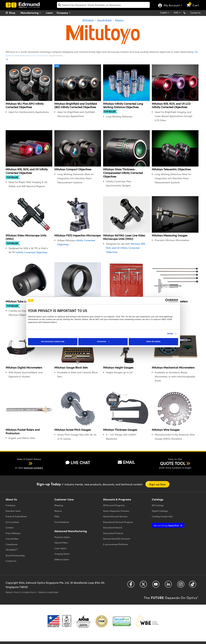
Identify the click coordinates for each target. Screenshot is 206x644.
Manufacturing (32, 13)
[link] (194, 3)
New (57, 66)
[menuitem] (14, 13)
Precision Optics (62, 537)
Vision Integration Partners (116, 511)
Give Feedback (62, 522)
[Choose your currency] (178, 13)
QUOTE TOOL (173, 463)
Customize (103, 342)
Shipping (59, 505)
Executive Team (13, 511)
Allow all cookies (153, 342)
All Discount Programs (114, 505)
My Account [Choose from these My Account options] (172, 6)
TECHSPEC (12, 550)
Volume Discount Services (115, 516)
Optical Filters (61, 542)
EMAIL (126, 462)
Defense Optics (62, 559)
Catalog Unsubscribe (162, 516)
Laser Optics (61, 548)
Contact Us (195, 13)
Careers (10, 527)
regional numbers (33, 468)
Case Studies (12, 539)
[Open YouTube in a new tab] (156, 585)
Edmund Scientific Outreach (117, 539)
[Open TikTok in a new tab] (193, 585)
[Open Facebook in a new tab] (131, 585)
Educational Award (112, 527)
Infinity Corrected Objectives (32, 252)
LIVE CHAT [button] (78, 462)
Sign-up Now (157, 484)
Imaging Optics (62, 554)
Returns (58, 511)
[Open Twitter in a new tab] (143, 585)
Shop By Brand (104, 20)
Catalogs (158, 505)
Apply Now (167, 525)
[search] (103, 5)
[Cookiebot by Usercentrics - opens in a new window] (163, 300)
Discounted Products (113, 533)
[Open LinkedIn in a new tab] (168, 585)
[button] (187, 13)
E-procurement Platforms (116, 544)
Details (170, 334)
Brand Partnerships (15, 555)
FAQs (57, 516)
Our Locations (12, 522)
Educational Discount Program (118, 522)
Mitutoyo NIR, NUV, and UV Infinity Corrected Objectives (126, 248)
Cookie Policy (29, 592)
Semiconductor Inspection (34, 55)
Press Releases (13, 533)
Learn (49, 13)
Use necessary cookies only (53, 342)
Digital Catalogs (160, 511)
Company (64, 13)
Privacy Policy (13, 592)
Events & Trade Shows (16, 516)
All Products (88, 20)
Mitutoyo (119, 20)
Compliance (12, 544)
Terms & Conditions (48, 592)
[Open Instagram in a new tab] (181, 585)
